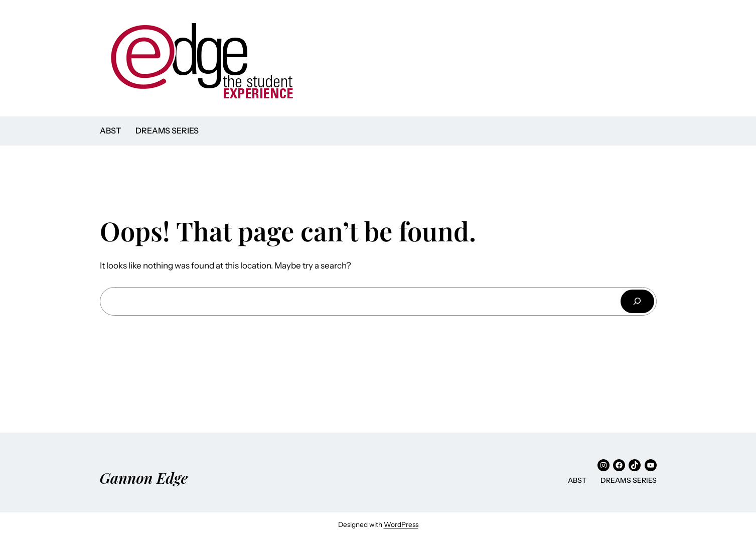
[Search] (637, 301)
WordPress (401, 524)
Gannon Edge (144, 478)
